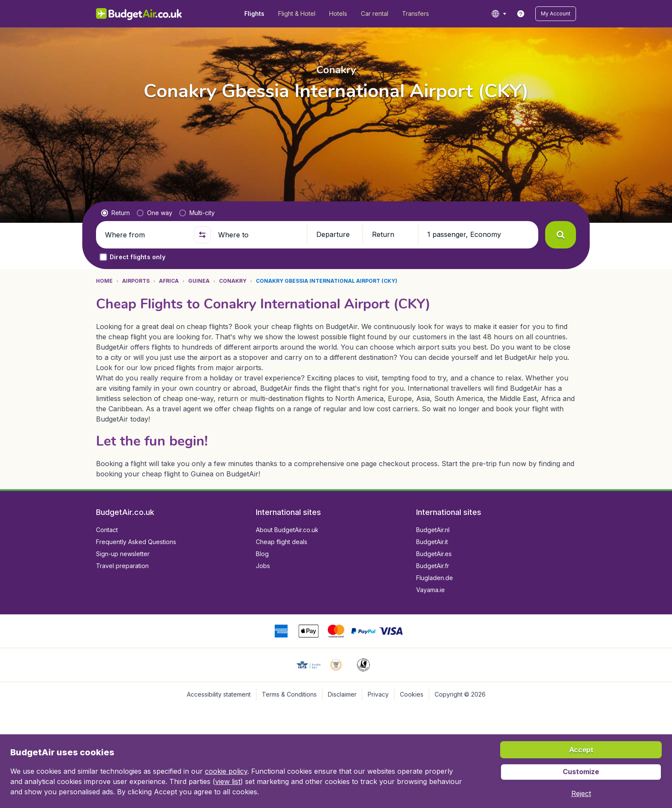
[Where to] (259, 235)
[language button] (499, 14)
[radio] (115, 213)
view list (228, 781)
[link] (521, 14)
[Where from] (146, 235)
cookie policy (226, 771)
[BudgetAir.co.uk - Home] (139, 14)
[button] (556, 14)
